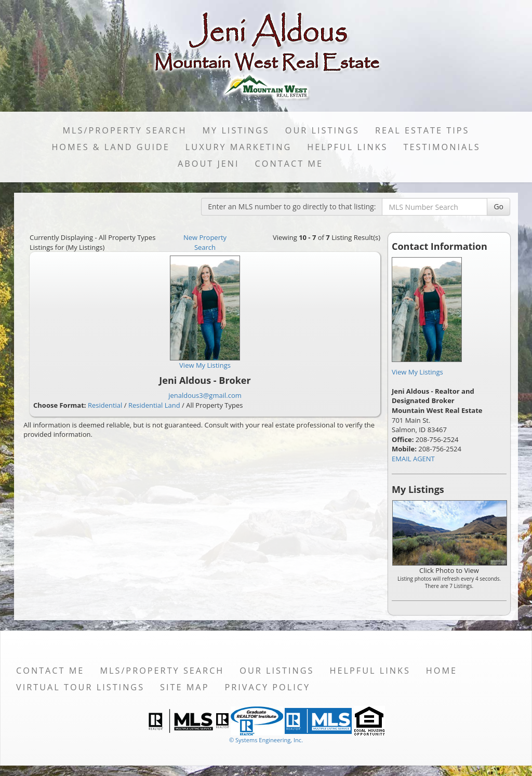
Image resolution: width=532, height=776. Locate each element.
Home (442, 671)
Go (498, 206)
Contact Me (289, 164)
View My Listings (417, 372)
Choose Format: (60, 405)
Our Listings (322, 130)
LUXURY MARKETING (238, 147)
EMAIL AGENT (413, 459)
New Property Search (205, 242)
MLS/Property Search (125, 130)
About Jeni (209, 164)
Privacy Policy (267, 687)
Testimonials (442, 147)
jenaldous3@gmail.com (205, 395)
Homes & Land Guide (110, 147)
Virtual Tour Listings (80, 687)
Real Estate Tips (422, 130)
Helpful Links (347, 147)
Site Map (184, 687)
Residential (105, 405)
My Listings (236, 130)
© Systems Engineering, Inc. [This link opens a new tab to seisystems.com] (266, 740)
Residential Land (154, 405)
